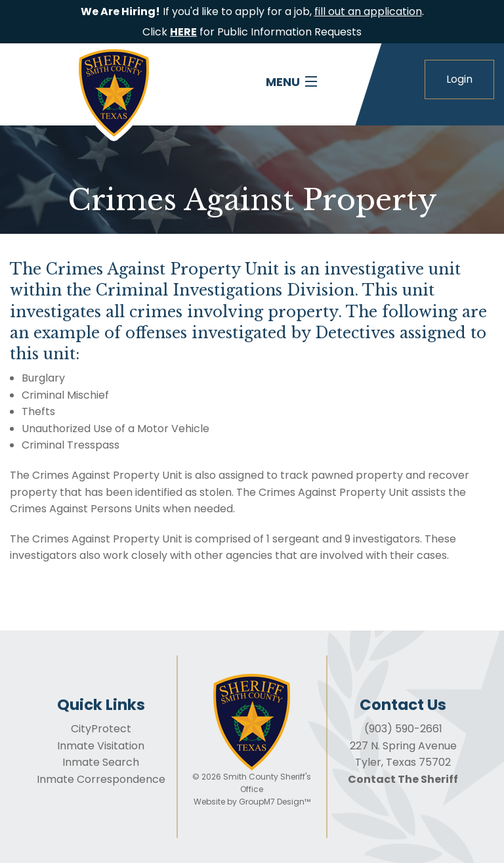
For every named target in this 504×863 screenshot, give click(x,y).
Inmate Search (101, 762)
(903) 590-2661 (403, 729)
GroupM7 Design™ (275, 802)
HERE (183, 32)
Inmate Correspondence (101, 779)
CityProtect (101, 729)
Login (459, 79)
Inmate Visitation (101, 746)
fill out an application (368, 11)
